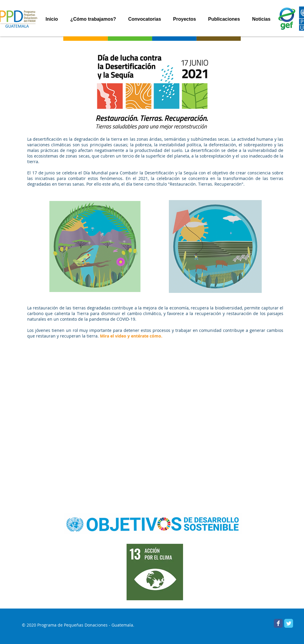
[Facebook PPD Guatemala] (278, 623)
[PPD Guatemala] (289, 623)
